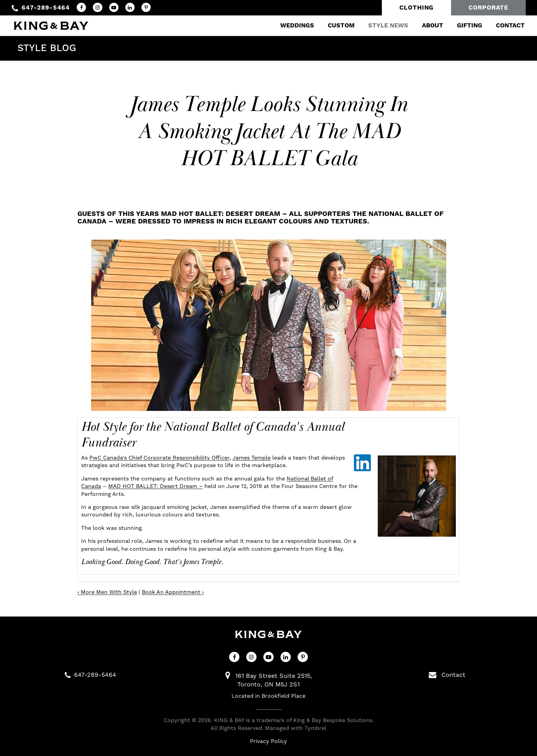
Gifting (464, 26)
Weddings (291, 26)
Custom (335, 26)
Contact (504, 26)
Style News (382, 26)
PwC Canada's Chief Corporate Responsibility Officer (159, 458)
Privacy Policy (268, 741)
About (427, 26)
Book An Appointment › (173, 592)
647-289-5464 (46, 8)
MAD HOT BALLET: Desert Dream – (155, 486)
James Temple (252, 458)
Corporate (488, 8)
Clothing (416, 8)
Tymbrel (315, 728)
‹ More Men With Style (107, 592)
